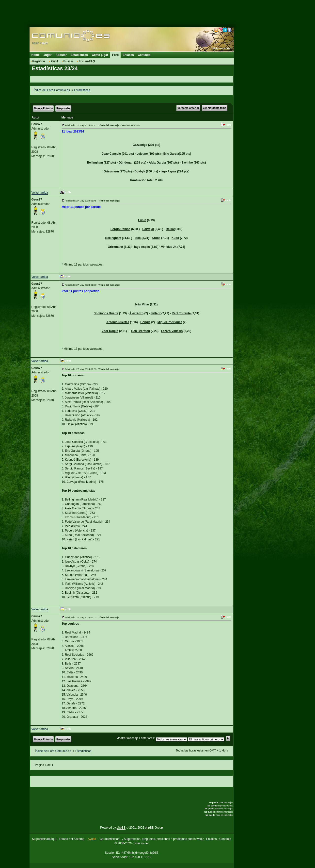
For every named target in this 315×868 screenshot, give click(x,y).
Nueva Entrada (44, 108)
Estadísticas (79, 55)
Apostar (61, 55)
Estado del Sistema (71, 839)
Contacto (144, 55)
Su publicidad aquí (44, 839)
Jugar (48, 55)
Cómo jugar (100, 55)
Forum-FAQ (87, 61)
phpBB (121, 828)
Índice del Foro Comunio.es (52, 90)
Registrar (39, 61)
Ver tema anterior (188, 108)
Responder (63, 108)
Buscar (68, 61)
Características (110, 839)
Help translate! (222, 48)
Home (36, 55)
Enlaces (128, 55)
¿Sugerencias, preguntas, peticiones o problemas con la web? (163, 839)
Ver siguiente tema (214, 108)
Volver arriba (40, 193)
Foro (116, 55)
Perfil (54, 61)
